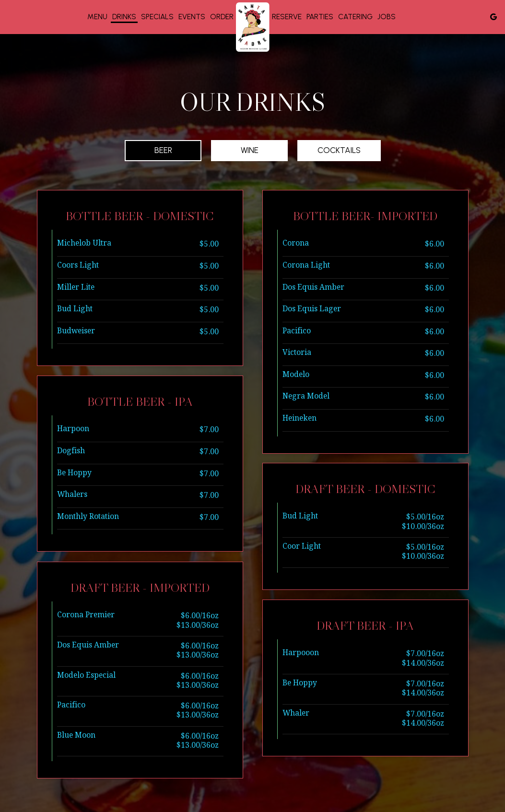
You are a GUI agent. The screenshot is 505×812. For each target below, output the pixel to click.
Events (192, 17)
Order (222, 17)
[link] (253, 27)
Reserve (287, 17)
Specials (157, 17)
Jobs (387, 17)
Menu (97, 17)
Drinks (124, 17)
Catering (355, 17)
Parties (320, 17)
